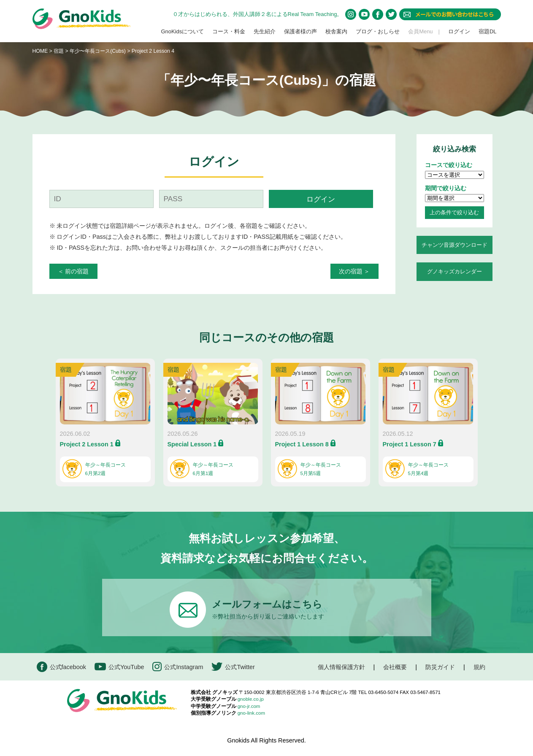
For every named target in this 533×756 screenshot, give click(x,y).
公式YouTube (119, 667)
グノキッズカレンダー (455, 271)
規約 (479, 667)
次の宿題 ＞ (354, 271)
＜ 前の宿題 (73, 271)
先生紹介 (265, 31)
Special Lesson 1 (192, 444)
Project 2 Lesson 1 (87, 444)
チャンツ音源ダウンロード (455, 245)
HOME (40, 51)
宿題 (59, 51)
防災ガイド (440, 667)
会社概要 (395, 667)
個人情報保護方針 (341, 667)
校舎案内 (336, 31)
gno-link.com (251, 713)
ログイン (459, 31)
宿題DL (488, 31)
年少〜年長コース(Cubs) (98, 51)
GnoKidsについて (182, 31)
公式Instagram (178, 667)
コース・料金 (229, 31)
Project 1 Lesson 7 (410, 444)
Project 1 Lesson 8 (302, 444)
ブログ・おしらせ (378, 31)
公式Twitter (233, 667)
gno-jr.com (249, 706)
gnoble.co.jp (251, 699)
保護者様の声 (300, 31)
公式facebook (61, 667)
